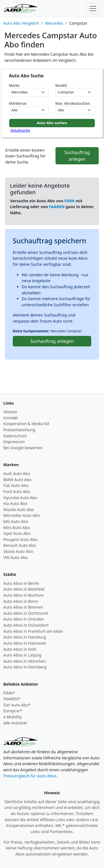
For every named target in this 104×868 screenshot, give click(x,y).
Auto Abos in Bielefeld (24, 589)
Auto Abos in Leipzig (22, 655)
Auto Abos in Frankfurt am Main (33, 631)
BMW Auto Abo (17, 480)
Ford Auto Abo (17, 492)
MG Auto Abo (16, 521)
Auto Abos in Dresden (24, 619)
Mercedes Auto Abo (22, 515)
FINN (69, 201)
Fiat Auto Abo (16, 485)
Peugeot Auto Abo (20, 539)
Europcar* (13, 711)
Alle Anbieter (15, 723)
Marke (14, 85)
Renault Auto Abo (20, 545)
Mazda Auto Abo (19, 510)
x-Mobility (13, 717)
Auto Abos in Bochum (24, 595)
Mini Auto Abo (17, 528)
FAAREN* (12, 699)
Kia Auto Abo (15, 503)
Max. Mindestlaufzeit (73, 103)
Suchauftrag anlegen (77, 156)
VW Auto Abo (16, 557)
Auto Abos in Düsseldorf (26, 625)
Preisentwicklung (19, 430)
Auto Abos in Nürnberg (25, 667)
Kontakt (11, 418)
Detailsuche (20, 130)
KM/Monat (18, 103)
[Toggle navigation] (93, 9)
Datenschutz (15, 436)
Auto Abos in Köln (20, 649)
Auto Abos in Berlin (21, 583)
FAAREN (57, 207)
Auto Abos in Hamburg (25, 637)
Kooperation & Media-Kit (26, 424)
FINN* (9, 693)
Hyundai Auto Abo (20, 498)
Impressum (14, 442)
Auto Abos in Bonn (21, 601)
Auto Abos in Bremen (23, 607)
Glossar (10, 412)
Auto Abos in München (25, 661)
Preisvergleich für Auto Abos (30, 776)
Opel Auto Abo (17, 533)
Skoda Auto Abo (18, 551)
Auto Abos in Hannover (25, 643)
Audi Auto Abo (17, 473)
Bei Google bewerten (23, 448)
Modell (61, 85)
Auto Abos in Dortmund (26, 613)
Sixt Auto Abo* (17, 705)
